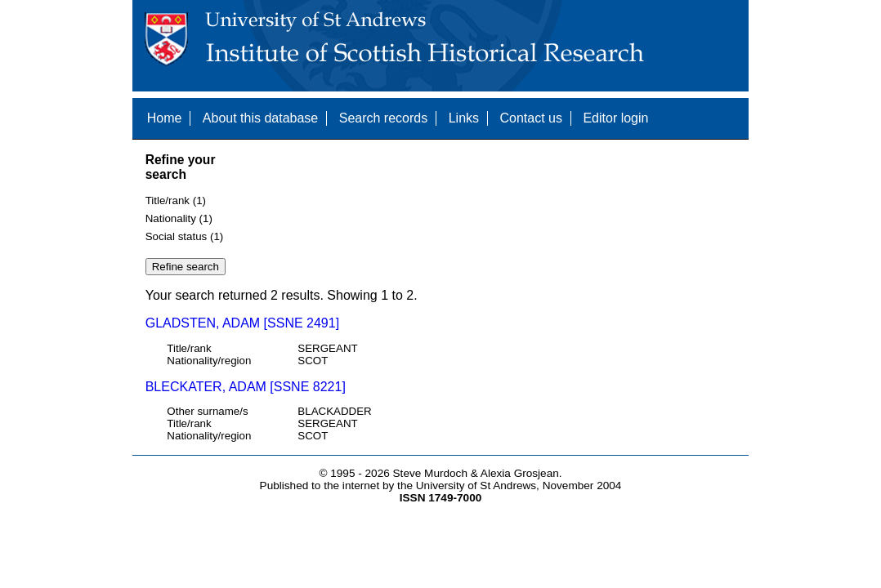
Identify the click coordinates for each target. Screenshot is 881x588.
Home (165, 118)
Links (464, 118)
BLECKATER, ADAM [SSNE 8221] (246, 387)
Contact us (530, 118)
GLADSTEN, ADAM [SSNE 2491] (242, 323)
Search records (384, 118)
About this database (260, 118)
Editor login (615, 118)
